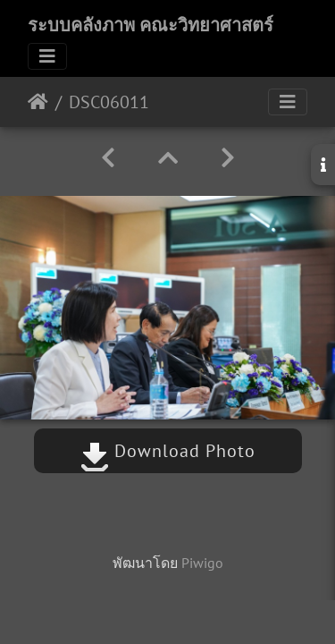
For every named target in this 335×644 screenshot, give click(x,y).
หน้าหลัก (38, 102)
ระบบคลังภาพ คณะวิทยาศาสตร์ (151, 25)
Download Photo (168, 451)
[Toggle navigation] (47, 56)
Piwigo (202, 563)
